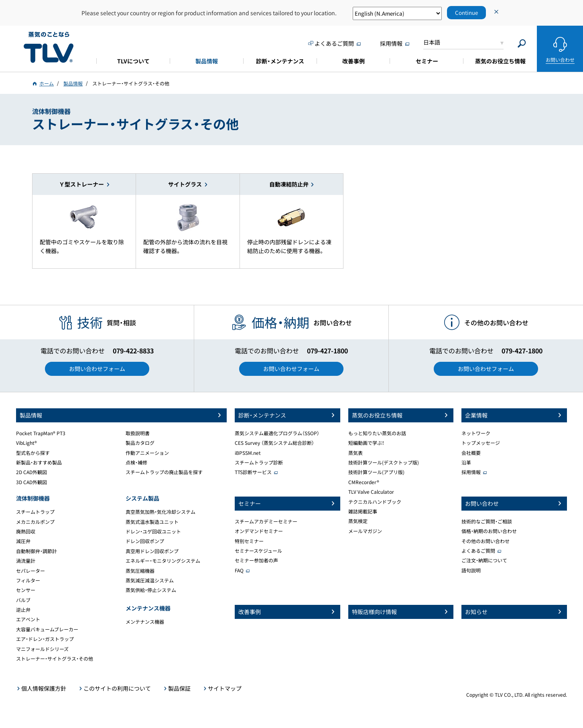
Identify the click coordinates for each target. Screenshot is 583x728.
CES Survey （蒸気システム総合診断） (274, 443)
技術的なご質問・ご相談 (487, 521)
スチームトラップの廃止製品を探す (164, 472)
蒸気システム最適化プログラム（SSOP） (277, 433)
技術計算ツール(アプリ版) (376, 472)
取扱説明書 (138, 433)
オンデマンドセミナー (259, 531)
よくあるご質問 (478, 551)
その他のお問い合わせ (485, 541)
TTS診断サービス (253, 472)
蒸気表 (355, 453)
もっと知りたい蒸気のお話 (377, 433)
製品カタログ (140, 443)
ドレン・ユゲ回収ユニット (153, 531)
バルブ (23, 600)
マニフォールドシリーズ (42, 649)
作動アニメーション (147, 453)
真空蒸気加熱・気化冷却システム (160, 512)
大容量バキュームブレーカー (47, 629)
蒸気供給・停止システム (151, 590)
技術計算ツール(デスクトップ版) (384, 462)
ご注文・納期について (484, 560)
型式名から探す (33, 453)
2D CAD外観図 (31, 472)
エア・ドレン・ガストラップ (45, 639)
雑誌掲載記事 (363, 511)
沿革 (466, 462)
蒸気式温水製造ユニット (152, 522)
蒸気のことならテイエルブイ (49, 48)
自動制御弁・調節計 (37, 551)
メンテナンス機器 (145, 622)
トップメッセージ (481, 443)
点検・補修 (136, 462)
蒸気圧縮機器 (140, 571)
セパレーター (30, 571)
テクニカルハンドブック (375, 502)
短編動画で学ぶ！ (366, 443)
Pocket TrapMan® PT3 (41, 433)
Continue (466, 13)
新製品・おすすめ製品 (39, 462)
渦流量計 (26, 561)
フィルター (28, 580)
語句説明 (471, 570)
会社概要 (471, 453)
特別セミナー (249, 541)
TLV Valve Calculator (371, 492)
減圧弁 (23, 541)
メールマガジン (365, 531)
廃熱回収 (26, 531)
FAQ (239, 570)
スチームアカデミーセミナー (266, 521)
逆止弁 (23, 610)
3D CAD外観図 (31, 482)
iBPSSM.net (248, 453)
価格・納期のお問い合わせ (489, 531)
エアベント (28, 619)
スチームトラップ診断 (259, 462)
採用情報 (471, 472)
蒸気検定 (358, 521)
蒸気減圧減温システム (150, 580)
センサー (26, 590)
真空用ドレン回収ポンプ (152, 551)
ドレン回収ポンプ (145, 541)
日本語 (432, 42)
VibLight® (26, 443)
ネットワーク (476, 433)
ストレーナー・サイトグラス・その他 (55, 659)
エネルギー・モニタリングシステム (163, 561)
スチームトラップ (35, 512)
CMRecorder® (364, 482)
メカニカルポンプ (35, 522)
